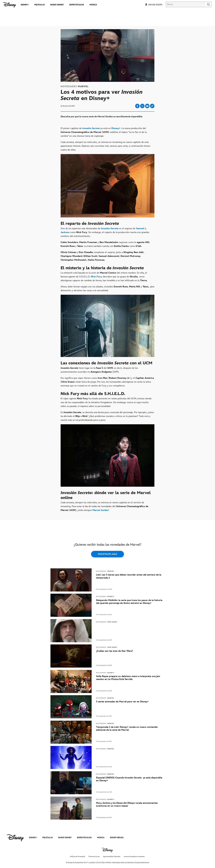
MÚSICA (101, 838)
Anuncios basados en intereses (134, 857)
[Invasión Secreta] (91, 128)
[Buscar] (185, 4)
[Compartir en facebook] (137, 106)
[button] (157, 5)
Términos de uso (94, 857)
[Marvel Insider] (100, 510)
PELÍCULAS (48, 838)
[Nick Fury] (96, 277)
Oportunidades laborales (112, 857)
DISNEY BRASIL (117, 838)
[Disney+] (116, 128)
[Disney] (9, 5)
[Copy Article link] (152, 106)
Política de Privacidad (77, 857)
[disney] (15, 838)
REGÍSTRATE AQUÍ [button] (107, 554)
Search (208, 4)
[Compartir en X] (142, 106)
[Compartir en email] (147, 106)
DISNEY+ (33, 838)
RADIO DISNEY (65, 838)
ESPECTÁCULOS (84, 838)
